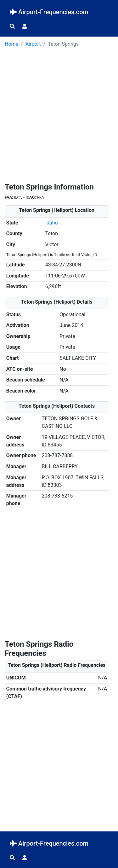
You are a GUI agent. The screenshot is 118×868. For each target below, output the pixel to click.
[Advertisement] (59, 117)
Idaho (52, 223)
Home (11, 44)
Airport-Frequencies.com (49, 12)
